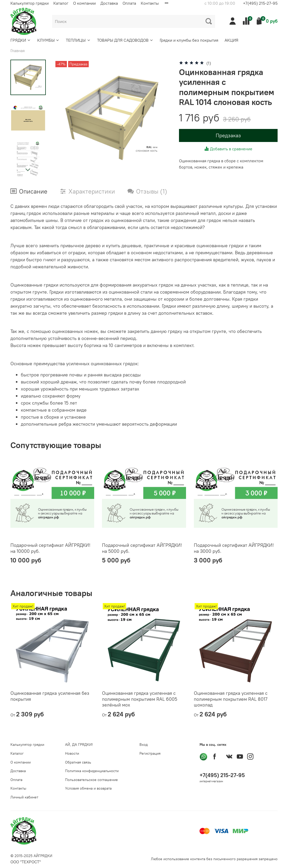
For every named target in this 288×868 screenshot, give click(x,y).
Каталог (61, 3)
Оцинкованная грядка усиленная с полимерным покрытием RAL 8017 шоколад (231, 699)
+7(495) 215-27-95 (260, 3)
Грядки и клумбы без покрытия (189, 40)
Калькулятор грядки (30, 3)
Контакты (150, 3)
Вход (144, 745)
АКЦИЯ (231, 40)
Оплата (129, 3)
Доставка (109, 3)
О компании (84, 3)
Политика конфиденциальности (92, 771)
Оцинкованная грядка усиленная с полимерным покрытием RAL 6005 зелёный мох (140, 699)
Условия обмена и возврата (88, 788)
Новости (72, 753)
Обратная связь (78, 762)
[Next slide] (28, 170)
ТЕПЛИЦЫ (78, 40)
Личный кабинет (24, 797)
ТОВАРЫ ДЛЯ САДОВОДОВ (125, 40)
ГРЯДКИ (21, 40)
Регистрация (150, 753)
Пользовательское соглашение (91, 780)
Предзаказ (228, 135)
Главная (18, 51)
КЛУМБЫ (48, 40)
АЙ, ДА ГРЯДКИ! (79, 745)
